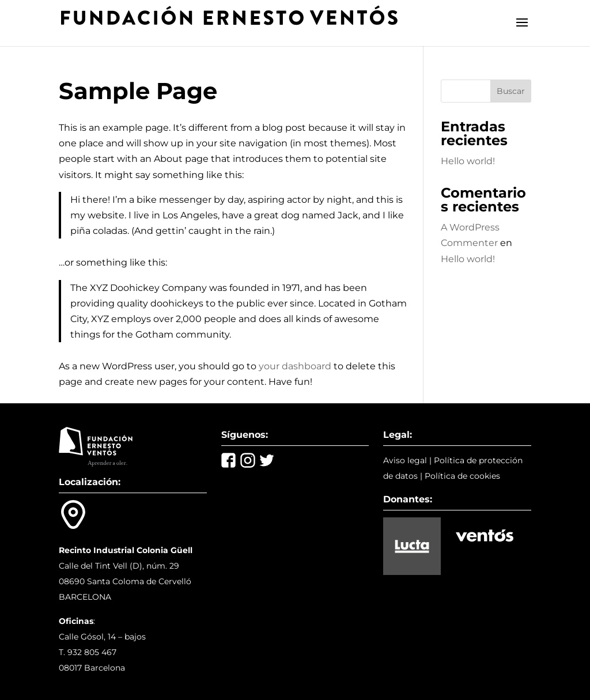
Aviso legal (405, 460)
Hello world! (468, 161)
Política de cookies (462, 476)
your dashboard (295, 366)
